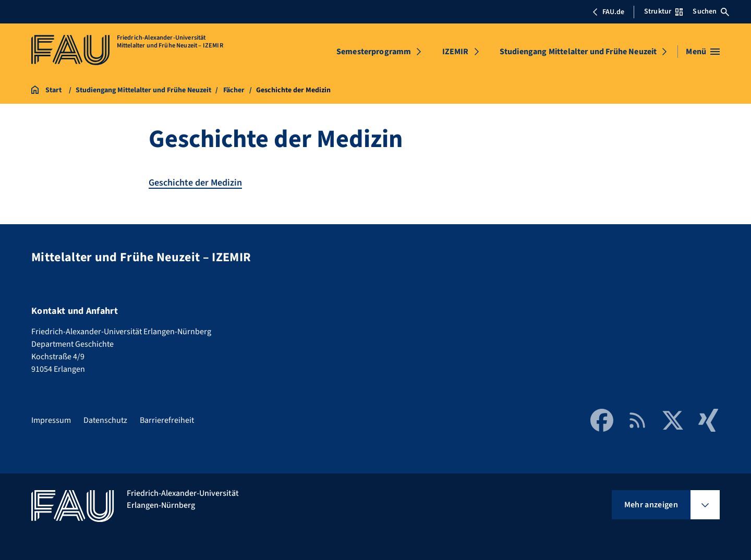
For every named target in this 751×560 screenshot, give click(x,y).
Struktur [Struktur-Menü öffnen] (663, 11)
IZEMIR (456, 52)
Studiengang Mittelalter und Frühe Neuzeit (578, 52)
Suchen (711, 11)
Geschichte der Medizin (195, 183)
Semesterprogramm (374, 52)
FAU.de (608, 12)
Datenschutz (105, 420)
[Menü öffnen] (703, 52)
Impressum (51, 420)
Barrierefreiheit (167, 420)
